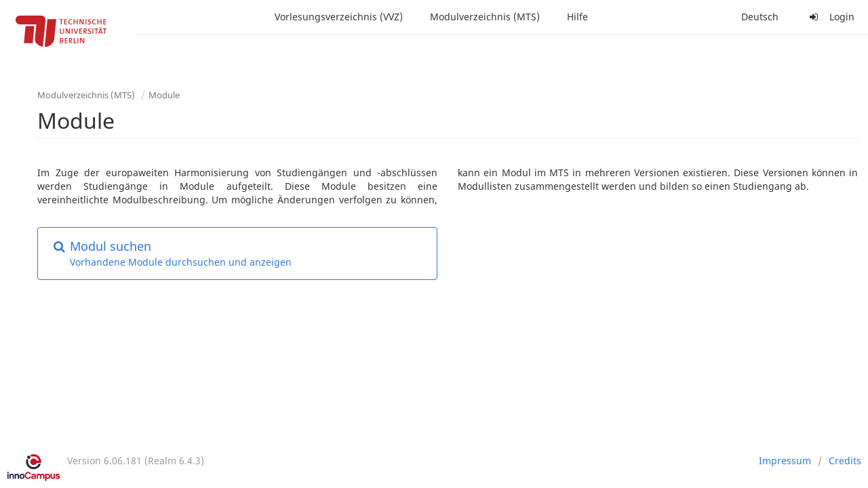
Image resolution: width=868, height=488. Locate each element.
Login (830, 17)
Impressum (785, 461)
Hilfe (577, 17)
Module (164, 95)
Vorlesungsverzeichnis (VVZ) (339, 17)
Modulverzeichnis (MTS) (485, 17)
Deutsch (760, 17)
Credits (845, 461)
